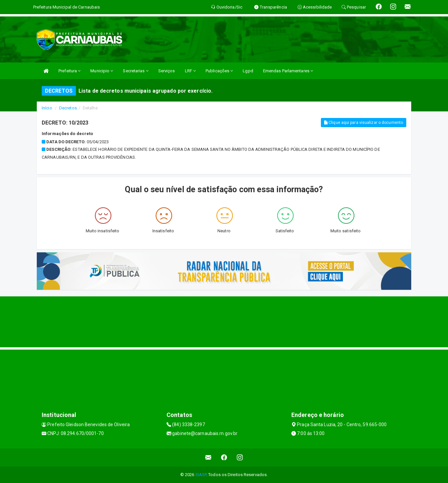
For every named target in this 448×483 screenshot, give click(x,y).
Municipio (102, 71)
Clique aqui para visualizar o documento (364, 123)
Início (47, 108)
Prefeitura (69, 71)
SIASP (201, 475)
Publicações (219, 71)
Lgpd (248, 71)
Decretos (68, 108)
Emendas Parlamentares (288, 71)
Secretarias (135, 71)
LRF (190, 71)
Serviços (167, 71)
